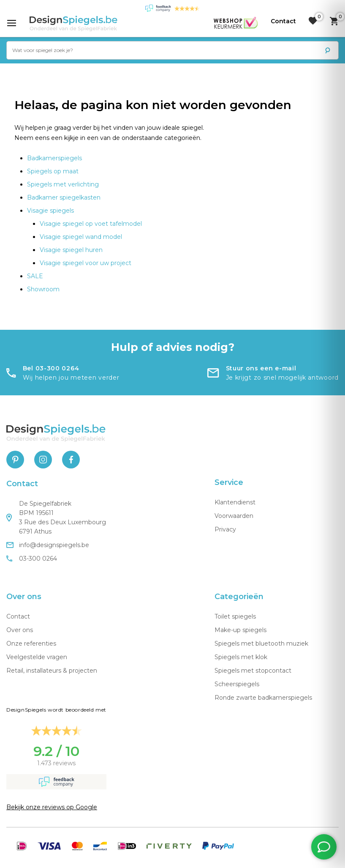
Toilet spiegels (235, 616)
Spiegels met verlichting (63, 184)
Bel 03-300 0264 (51, 368)
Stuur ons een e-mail (261, 368)
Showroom (43, 289)
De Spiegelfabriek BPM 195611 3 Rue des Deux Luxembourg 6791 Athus (56, 518)
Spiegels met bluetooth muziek (261, 643)
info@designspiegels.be (48, 545)
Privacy (225, 529)
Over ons (20, 630)
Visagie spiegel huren (71, 250)
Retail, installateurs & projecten (52, 671)
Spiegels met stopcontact (253, 671)
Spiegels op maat (53, 171)
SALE (35, 276)
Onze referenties (31, 643)
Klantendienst (235, 502)
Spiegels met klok (241, 657)
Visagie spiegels (50, 211)
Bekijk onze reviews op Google (52, 807)
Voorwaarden (234, 516)
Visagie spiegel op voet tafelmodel (91, 224)
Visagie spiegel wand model (81, 237)
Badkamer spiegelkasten (64, 197)
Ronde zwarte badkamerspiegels (263, 698)
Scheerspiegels (237, 684)
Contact (18, 616)
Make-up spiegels (240, 630)
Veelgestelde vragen (37, 657)
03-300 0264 (32, 559)
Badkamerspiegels (54, 158)
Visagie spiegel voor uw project (86, 263)
